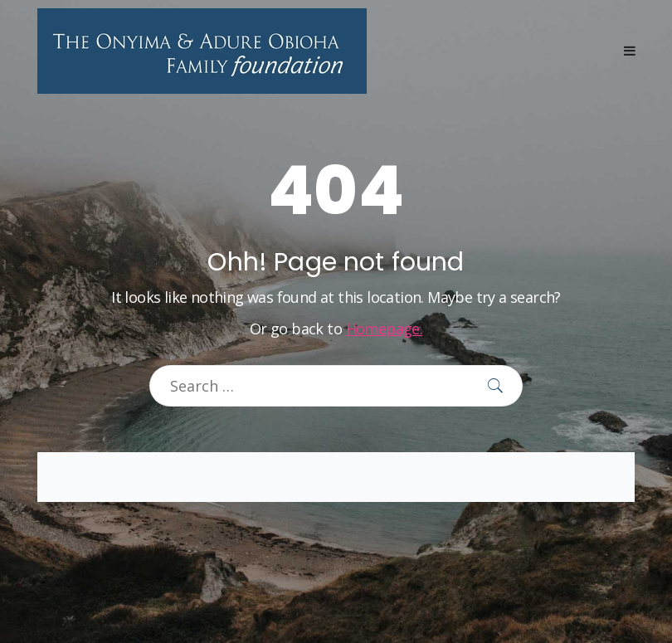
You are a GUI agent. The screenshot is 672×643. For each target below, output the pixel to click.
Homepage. (385, 329)
